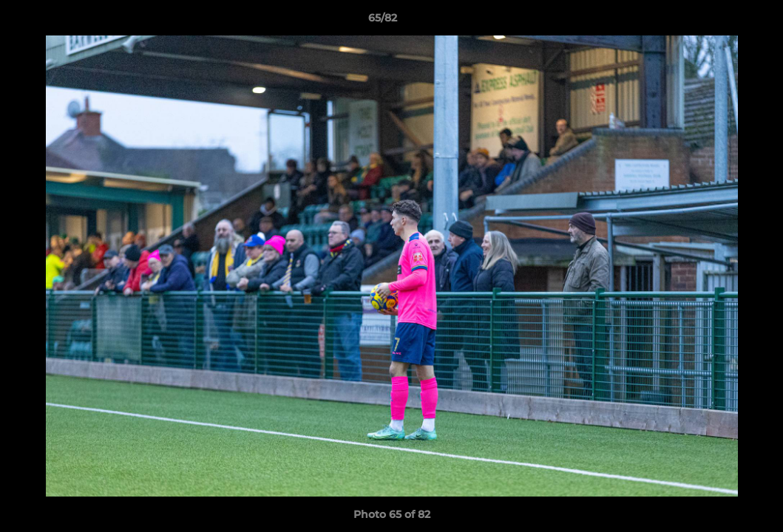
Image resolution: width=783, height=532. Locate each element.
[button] (721, 21)
